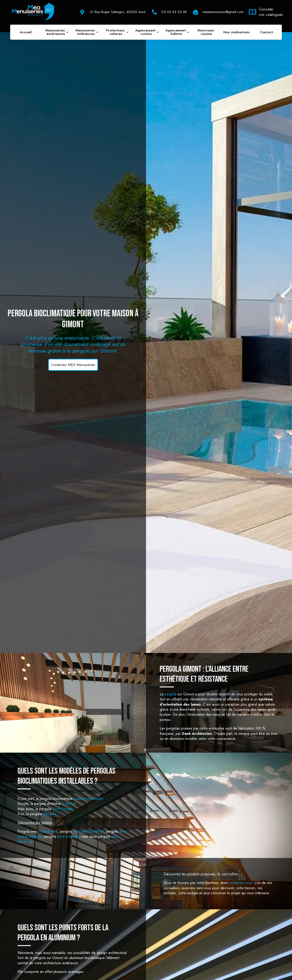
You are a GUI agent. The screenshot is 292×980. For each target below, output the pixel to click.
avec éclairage (68, 836)
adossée (50, 814)
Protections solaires (116, 32)
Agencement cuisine (146, 32)
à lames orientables (89, 799)
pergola (170, 694)
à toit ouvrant (62, 809)
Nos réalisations (236, 32)
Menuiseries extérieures (56, 32)
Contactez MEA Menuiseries (73, 365)
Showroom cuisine (206, 32)
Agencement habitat (176, 32)
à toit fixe (69, 804)
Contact (267, 32)
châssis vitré (48, 831)
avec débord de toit (88, 831)
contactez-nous (241, 883)
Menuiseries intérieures (86, 32)
